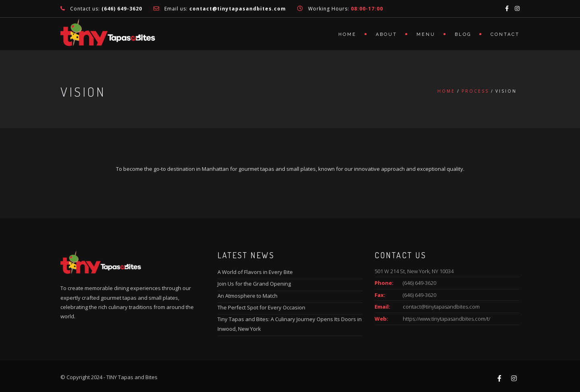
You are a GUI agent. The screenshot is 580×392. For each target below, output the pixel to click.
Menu (426, 34)
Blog (463, 34)
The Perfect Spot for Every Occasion (261, 307)
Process (475, 91)
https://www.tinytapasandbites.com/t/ (446, 319)
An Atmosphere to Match (248, 296)
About (386, 34)
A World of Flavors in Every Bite (255, 272)
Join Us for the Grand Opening (254, 284)
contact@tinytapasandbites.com (441, 307)
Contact (505, 34)
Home (347, 34)
